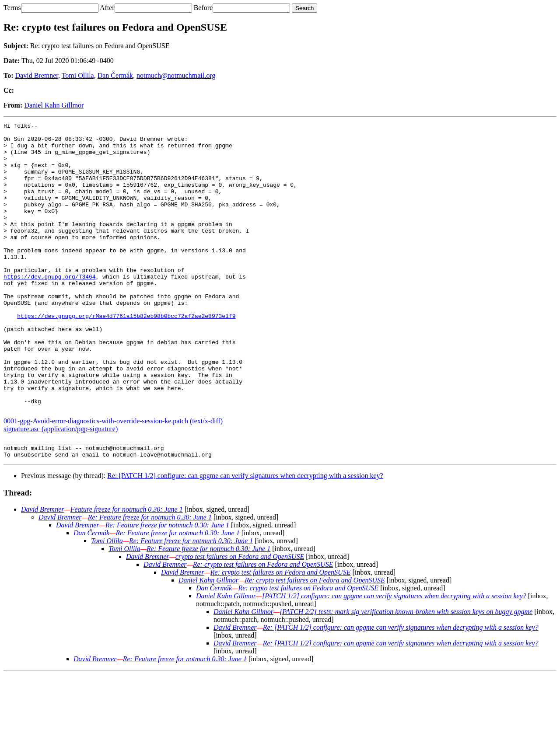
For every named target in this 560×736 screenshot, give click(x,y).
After (107, 8)
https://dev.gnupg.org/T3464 (50, 308)
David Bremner (37, 75)
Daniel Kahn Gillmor (54, 105)
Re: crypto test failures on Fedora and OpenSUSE (263, 626)
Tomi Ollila (78, 75)
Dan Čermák (115, 75)
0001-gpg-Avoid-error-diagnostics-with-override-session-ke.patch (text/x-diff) (113, 479)
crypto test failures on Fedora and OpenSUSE (240, 618)
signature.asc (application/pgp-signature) (61, 487)
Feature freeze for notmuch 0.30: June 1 (127, 571)
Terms (12, 8)
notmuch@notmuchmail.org (176, 75)
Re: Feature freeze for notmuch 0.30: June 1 (150, 579)
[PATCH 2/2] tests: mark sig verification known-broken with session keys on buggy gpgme (406, 673)
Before (203, 8)
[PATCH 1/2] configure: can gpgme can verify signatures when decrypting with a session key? (394, 658)
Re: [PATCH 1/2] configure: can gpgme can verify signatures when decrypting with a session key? (245, 537)
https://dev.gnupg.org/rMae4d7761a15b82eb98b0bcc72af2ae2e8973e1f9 (126, 355)
